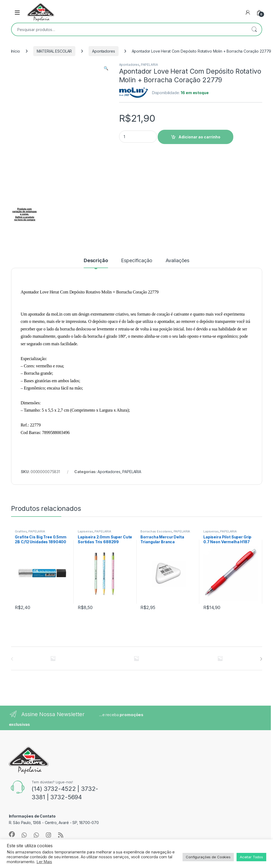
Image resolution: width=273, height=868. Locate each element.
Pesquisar (254, 29)
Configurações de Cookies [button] (208, 857)
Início (16, 51)
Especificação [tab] (136, 261)
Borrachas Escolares (156, 531)
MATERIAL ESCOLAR (54, 51)
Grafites (21, 531)
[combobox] (129, 29)
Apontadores (103, 51)
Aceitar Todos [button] (251, 857)
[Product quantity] (138, 137)
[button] (106, 68)
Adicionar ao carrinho (199, 137)
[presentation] (261, 659)
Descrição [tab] (96, 261)
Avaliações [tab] (178, 261)
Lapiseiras (85, 531)
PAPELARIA (149, 65)
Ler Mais (44, 862)
